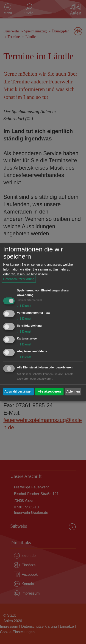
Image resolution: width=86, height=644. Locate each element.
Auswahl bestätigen (18, 391)
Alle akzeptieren (49, 391)
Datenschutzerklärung (19, 279)
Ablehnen (73, 391)
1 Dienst (24, 306)
